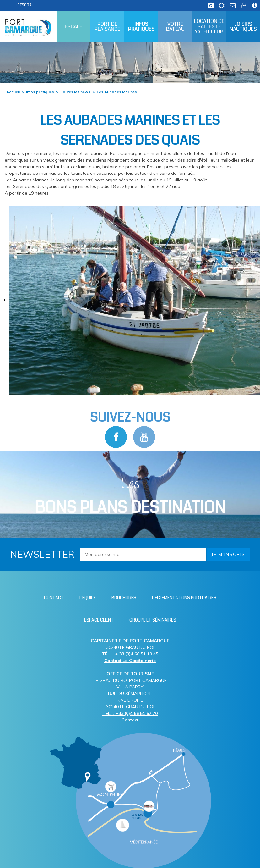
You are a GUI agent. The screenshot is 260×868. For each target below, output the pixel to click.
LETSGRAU (25, 5)
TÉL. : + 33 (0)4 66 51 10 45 (130, 654)
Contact (130, 720)
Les (130, 497)
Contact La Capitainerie (130, 661)
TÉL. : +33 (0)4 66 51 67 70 (130, 713)
